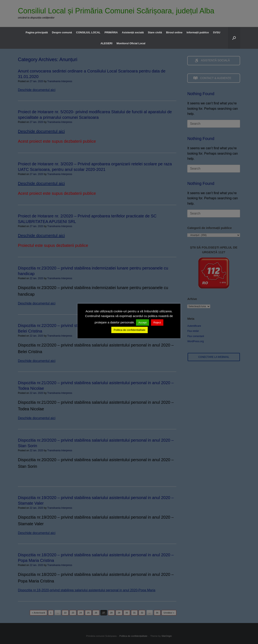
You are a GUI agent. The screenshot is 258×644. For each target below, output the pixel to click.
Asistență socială (133, 32)
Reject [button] (157, 323)
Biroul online (174, 32)
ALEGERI (107, 43)
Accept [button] (143, 323)
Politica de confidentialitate (130, 330)
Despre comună (62, 32)
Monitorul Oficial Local (131, 43)
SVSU (217, 32)
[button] (234, 38)
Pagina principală (37, 32)
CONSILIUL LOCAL (88, 32)
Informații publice (198, 32)
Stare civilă (155, 32)
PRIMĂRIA (111, 32)
